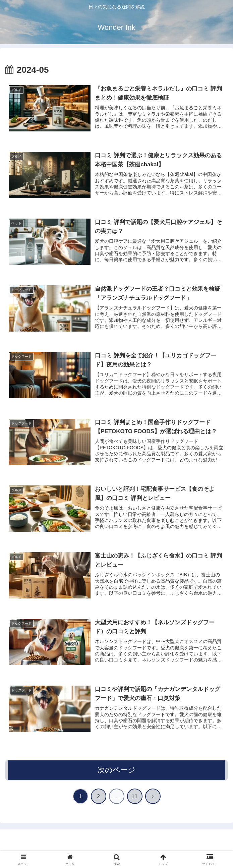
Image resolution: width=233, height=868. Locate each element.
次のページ (116, 770)
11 (135, 796)
